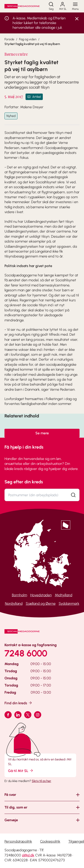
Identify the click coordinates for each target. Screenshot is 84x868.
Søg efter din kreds (24, 482)
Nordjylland (14, 604)
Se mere (42, 433)
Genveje (11, 820)
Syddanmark (69, 604)
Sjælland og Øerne (41, 604)
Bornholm (19, 595)
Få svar (10, 795)
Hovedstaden (41, 595)
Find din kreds (18, 703)
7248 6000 (26, 653)
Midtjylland (64, 595)
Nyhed (11, 116)
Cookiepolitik (50, 841)
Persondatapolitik (18, 841)
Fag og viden (28, 39)
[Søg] (51, 6)
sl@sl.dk (28, 855)
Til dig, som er (16, 807)
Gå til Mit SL (21, 771)
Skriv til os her (41, 781)
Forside (9, 39)
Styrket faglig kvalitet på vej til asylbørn (32, 44)
